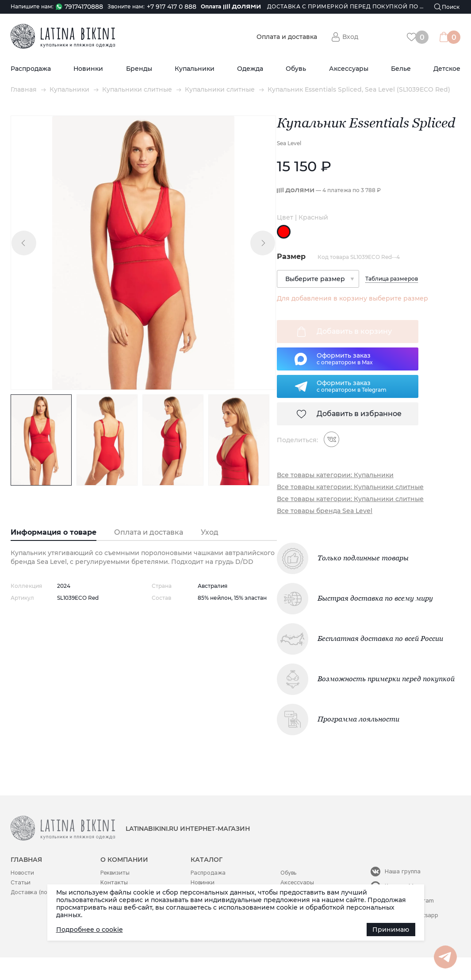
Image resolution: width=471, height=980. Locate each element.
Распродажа (31, 69)
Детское (447, 69)
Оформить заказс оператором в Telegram (352, 386)
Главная (24, 90)
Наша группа (403, 871)
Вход (350, 37)
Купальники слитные (137, 90)
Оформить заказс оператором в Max (345, 359)
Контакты (114, 882)
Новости (22, 873)
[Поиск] (447, 7)
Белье (401, 69)
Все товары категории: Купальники (335, 475)
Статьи (21, 882)
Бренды (139, 69)
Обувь (296, 69)
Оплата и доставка (287, 37)
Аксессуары (349, 69)
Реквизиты (115, 873)
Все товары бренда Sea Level (325, 511)
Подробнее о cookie (90, 930)
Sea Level (289, 143)
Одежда (250, 69)
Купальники (195, 69)
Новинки (88, 69)
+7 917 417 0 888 (172, 7)
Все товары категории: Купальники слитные (350, 487)
